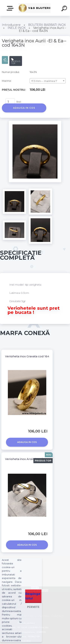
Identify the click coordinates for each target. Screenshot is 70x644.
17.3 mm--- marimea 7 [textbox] (44, 81)
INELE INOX (17, 28)
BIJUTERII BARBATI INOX (47, 25)
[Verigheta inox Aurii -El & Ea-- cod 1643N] (35, 122)
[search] (65, 9)
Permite (33, 607)
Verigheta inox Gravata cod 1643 (28, 356)
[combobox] (48, 81)
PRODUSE (11, 8)
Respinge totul (33, 596)
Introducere (11, 25)
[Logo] (35, 8)
